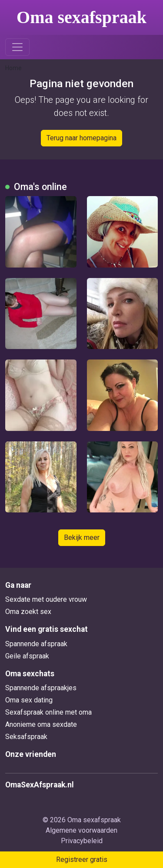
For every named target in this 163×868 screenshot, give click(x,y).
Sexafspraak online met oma (48, 712)
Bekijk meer (82, 537)
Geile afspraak (27, 656)
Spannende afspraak (36, 644)
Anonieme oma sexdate (41, 724)
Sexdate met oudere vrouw (46, 599)
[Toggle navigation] (17, 47)
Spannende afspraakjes (41, 688)
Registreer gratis (82, 860)
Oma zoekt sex (28, 612)
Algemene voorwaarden (81, 830)
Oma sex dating (29, 700)
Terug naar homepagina (81, 138)
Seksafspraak (26, 737)
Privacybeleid (82, 841)
